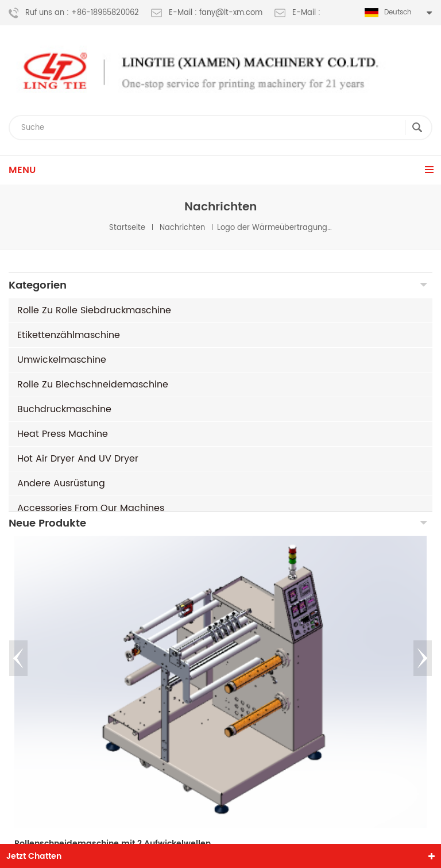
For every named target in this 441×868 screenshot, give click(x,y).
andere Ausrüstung (61, 483)
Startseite (127, 228)
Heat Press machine (63, 434)
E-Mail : (297, 13)
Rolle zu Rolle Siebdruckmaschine (94, 310)
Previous (18, 668)
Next (423, 668)
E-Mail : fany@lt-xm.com (207, 13)
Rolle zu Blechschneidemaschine (93, 385)
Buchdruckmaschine (64, 409)
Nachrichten (182, 228)
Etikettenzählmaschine (69, 335)
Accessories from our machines (91, 508)
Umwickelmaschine (62, 360)
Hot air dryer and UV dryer (78, 459)
